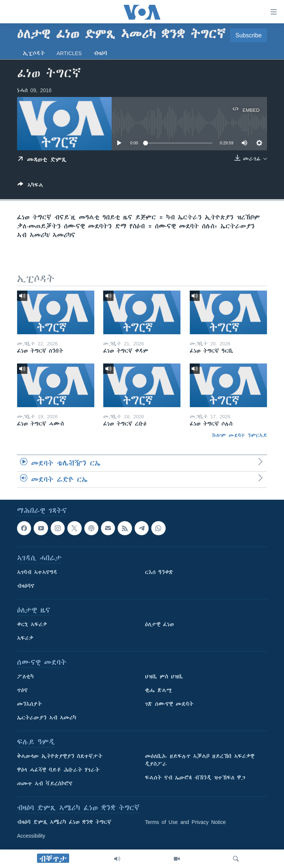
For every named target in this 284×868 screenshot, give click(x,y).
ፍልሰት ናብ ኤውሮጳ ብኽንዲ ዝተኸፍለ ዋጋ (195, 778)
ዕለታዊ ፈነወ (159, 624)
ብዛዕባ (100, 53)
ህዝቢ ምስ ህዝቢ (164, 677)
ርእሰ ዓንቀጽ (159, 572)
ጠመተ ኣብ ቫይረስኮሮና (45, 784)
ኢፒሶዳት (34, 53)
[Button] (30, 186)
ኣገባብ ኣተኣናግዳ (37, 572)
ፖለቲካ (25, 677)
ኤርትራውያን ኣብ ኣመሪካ (47, 718)
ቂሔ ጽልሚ (158, 690)
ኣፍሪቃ (25, 638)
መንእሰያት (29, 704)
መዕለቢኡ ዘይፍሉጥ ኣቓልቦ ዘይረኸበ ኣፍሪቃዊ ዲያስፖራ (200, 760)
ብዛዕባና (26, 586)
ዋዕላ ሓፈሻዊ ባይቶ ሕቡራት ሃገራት (58, 770)
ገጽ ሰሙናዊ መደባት (169, 704)
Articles (69, 53)
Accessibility (31, 836)
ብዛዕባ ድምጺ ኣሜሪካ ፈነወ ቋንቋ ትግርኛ (64, 822)
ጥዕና (22, 690)
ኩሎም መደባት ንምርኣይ (240, 435)
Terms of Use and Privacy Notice (185, 822)
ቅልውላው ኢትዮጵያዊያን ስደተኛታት (60, 756)
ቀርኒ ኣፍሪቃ (32, 624)
